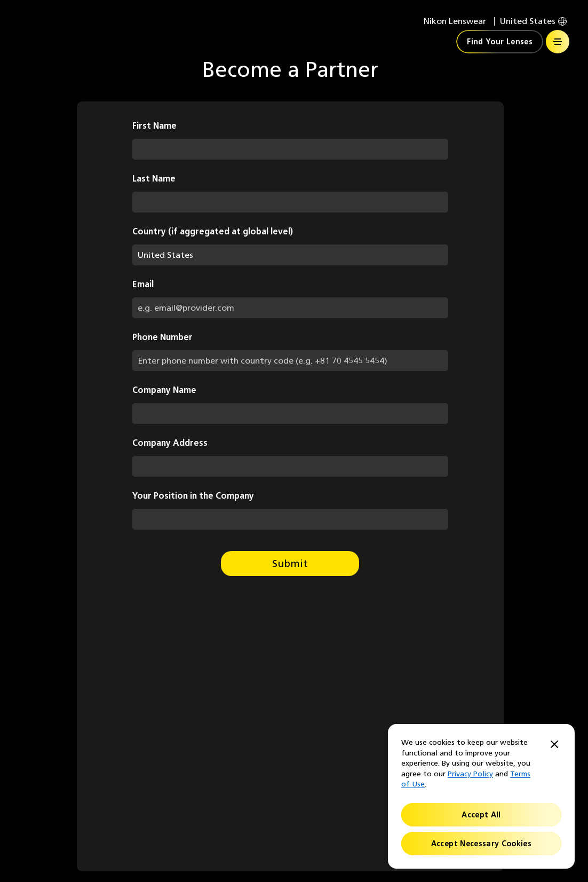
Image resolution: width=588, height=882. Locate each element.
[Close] (554, 745)
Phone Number (162, 337)
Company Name (164, 390)
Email (143, 284)
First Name (154, 126)
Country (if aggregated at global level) (213, 231)
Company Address (170, 443)
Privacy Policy (470, 774)
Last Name (154, 179)
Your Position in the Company (193, 496)
